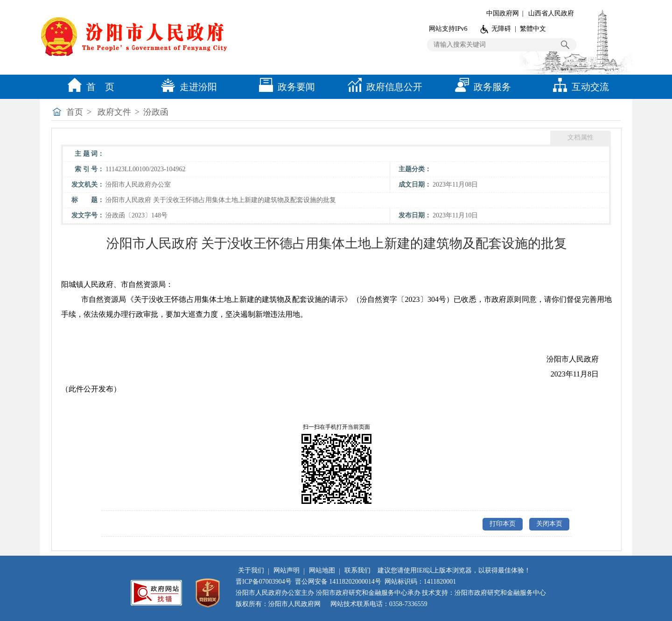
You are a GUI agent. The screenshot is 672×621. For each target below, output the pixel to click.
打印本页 (503, 524)
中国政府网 (503, 13)
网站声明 (287, 570)
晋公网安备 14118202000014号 (338, 582)
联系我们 (357, 570)
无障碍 (501, 29)
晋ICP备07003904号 (264, 582)
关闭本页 (549, 524)
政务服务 (481, 87)
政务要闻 (285, 87)
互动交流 (579, 87)
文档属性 (581, 137)
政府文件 (114, 112)
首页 (75, 112)
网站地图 (322, 570)
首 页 (89, 87)
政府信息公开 (383, 87)
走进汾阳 (187, 87)
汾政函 (156, 112)
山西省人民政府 (551, 13)
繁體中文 (533, 29)
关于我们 (251, 570)
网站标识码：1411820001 (420, 582)
